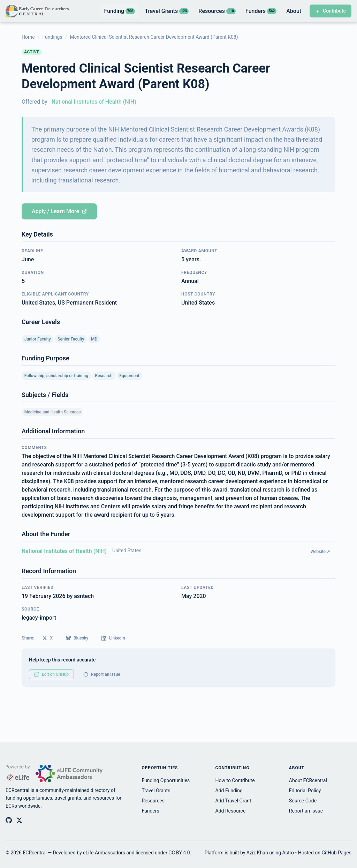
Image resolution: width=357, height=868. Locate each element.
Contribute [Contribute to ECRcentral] (331, 11)
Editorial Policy (305, 791)
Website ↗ (320, 552)
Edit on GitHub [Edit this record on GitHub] (51, 674)
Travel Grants (156, 791)
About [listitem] (294, 11)
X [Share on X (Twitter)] (47, 638)
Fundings (52, 37)
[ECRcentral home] (38, 11)
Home (28, 37)
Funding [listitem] (119, 11)
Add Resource (231, 811)
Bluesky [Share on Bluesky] (77, 638)
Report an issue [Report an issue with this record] (102, 674)
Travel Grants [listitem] (167, 11)
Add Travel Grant (233, 801)
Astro (288, 853)
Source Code (303, 801)
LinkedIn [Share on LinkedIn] (113, 638)
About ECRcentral (308, 780)
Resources (153, 801)
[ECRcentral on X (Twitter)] (19, 820)
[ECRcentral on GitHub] (9, 820)
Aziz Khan (257, 853)
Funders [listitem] (261, 11)
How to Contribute (235, 780)
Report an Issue (306, 811)
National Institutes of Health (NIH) (94, 102)
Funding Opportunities (166, 780)
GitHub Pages (337, 853)
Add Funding (229, 791)
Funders (150, 811)
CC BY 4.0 (179, 853)
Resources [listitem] (217, 11)
